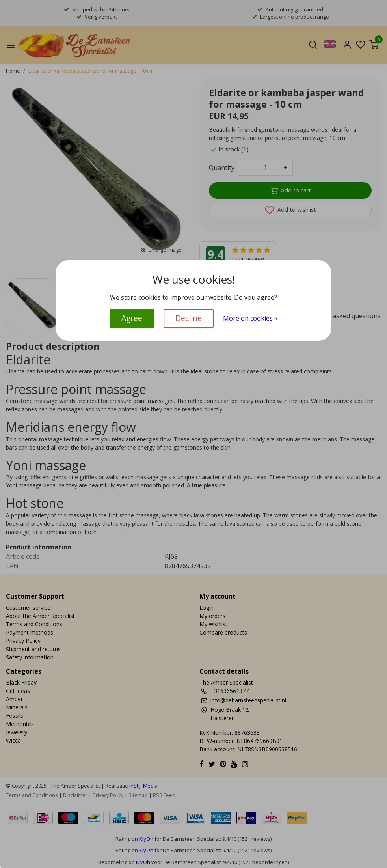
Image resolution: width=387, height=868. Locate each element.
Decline (189, 318)
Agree (132, 318)
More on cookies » (250, 318)
